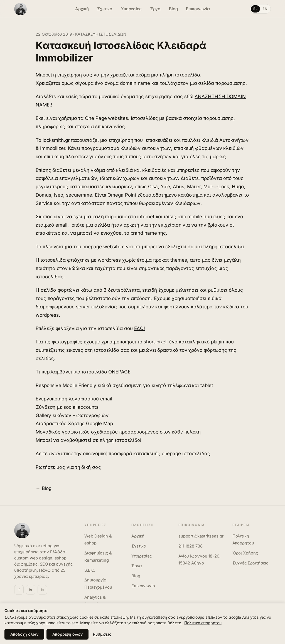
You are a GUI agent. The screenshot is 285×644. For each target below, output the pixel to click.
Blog (173, 9)
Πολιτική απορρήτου (203, 623)
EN (265, 9)
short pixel (155, 342)
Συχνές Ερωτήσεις (250, 563)
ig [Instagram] (31, 589)
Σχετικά (105, 9)
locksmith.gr (56, 140)
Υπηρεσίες (131, 9)
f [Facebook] (19, 589)
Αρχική (82, 9)
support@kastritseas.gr (201, 536)
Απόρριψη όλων (67, 634)
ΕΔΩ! (140, 328)
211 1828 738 (191, 546)
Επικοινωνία (198, 9)
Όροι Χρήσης (245, 553)
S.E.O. (90, 570)
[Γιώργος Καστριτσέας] (40, 9)
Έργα (155, 9)
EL (255, 9)
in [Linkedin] (42, 589)
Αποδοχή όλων (24, 634)
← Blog (44, 488)
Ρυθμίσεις (102, 634)
